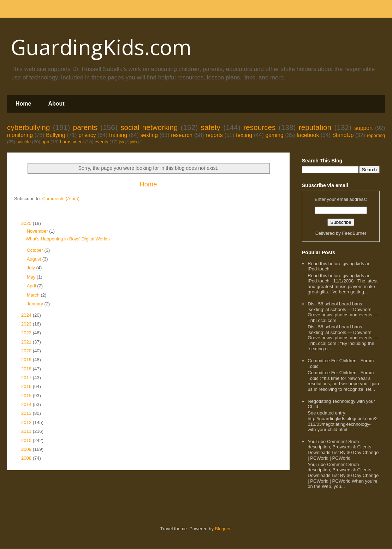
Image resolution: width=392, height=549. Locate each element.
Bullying (56, 135)
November (38, 231)
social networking (149, 127)
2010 (27, 440)
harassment (72, 142)
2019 (27, 360)
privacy (87, 135)
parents (85, 127)
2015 (27, 396)
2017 (27, 378)
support (363, 128)
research (182, 135)
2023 (27, 324)
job (121, 142)
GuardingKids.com (101, 47)
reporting (376, 135)
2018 (27, 369)
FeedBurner (354, 233)
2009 (27, 449)
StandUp (343, 135)
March (34, 295)
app (46, 142)
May (32, 277)
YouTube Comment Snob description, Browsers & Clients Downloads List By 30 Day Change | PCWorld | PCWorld (343, 450)
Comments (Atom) (61, 199)
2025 (27, 223)
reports (214, 135)
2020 (27, 351)
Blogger (223, 529)
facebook (308, 135)
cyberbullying (28, 127)
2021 (27, 342)
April (32, 286)
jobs (134, 142)
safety (210, 127)
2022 (27, 333)
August (35, 259)
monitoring (20, 135)
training (118, 135)
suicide (24, 142)
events (101, 142)
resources (259, 127)
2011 (27, 431)
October (36, 250)
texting (244, 135)
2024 (27, 315)
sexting (149, 135)
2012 (27, 422)
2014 (27, 404)
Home (23, 104)
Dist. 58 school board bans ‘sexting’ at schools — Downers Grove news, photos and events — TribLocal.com (343, 312)
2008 (27, 458)
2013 (27, 413)
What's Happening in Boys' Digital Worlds (67, 239)
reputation (315, 127)
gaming (274, 135)
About (56, 104)
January (36, 304)
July (32, 268)
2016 (27, 386)
